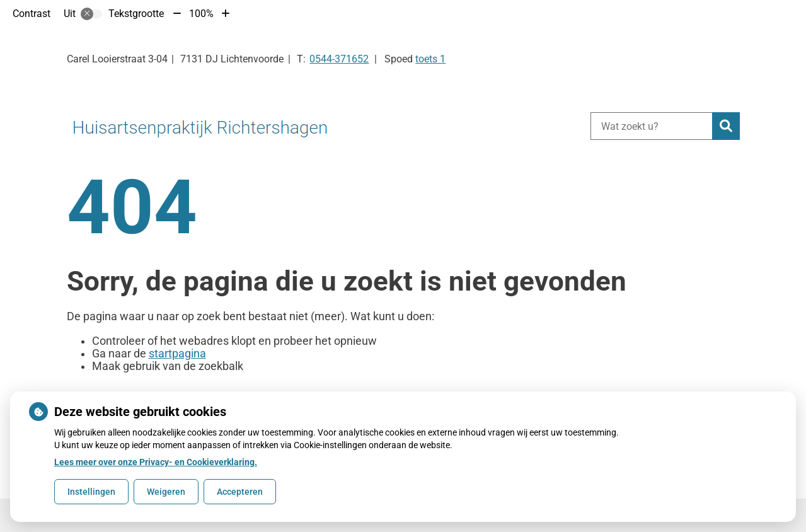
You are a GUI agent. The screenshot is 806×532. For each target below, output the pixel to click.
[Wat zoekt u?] (651, 126)
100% (201, 14)
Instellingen (91, 492)
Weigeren (166, 492)
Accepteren (240, 492)
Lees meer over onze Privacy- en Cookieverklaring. (156, 462)
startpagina (177, 354)
